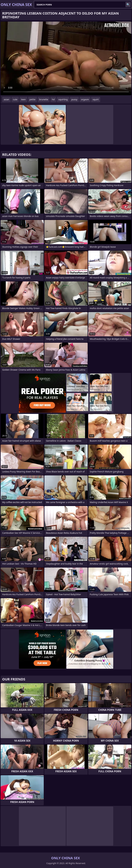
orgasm (85, 99)
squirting (63, 99)
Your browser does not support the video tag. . (66, 58)
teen (23, 99)
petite (32, 99)
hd (53, 99)
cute (15, 99)
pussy (74, 99)
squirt (96, 99)
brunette (44, 99)
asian (6, 99)
